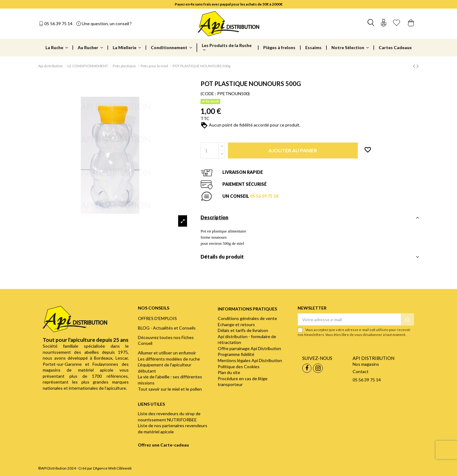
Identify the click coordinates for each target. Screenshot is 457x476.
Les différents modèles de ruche (169, 359)
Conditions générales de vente (247, 318)
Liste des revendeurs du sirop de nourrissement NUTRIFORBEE (169, 417)
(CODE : (208, 94)
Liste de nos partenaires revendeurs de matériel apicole (173, 429)
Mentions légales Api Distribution (250, 360)
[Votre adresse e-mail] (349, 319)
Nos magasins (366, 364)
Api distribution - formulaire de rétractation (247, 339)
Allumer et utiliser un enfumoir (167, 353)
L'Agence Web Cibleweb (112, 468)
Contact (361, 371)
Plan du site (229, 372)
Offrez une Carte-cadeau (163, 445)
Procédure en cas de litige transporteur (243, 382)
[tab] (310, 219)
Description (310, 217)
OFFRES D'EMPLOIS (157, 318)
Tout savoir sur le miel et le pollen (170, 389)
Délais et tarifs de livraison (243, 330)
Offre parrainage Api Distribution (249, 348)
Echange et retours (236, 324)
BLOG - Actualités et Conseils (167, 328)
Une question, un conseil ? (107, 23)
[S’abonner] (407, 319)
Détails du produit (310, 257)
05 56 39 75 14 (58, 23)
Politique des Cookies (239, 367)
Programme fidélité (236, 354)
